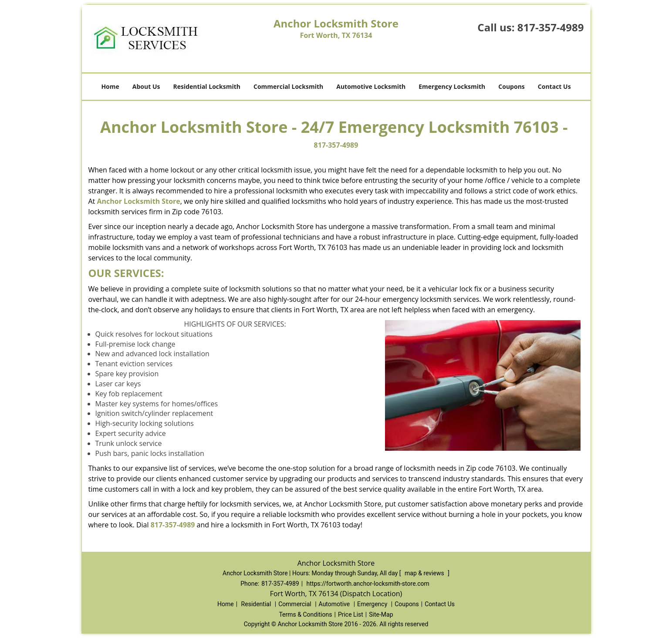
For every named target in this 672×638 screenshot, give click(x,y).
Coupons (511, 86)
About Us (146, 86)
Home (110, 86)
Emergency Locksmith (452, 86)
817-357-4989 (551, 27)
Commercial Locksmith (288, 86)
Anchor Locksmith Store (138, 201)
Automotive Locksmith (371, 86)
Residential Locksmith (207, 86)
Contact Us (554, 86)
